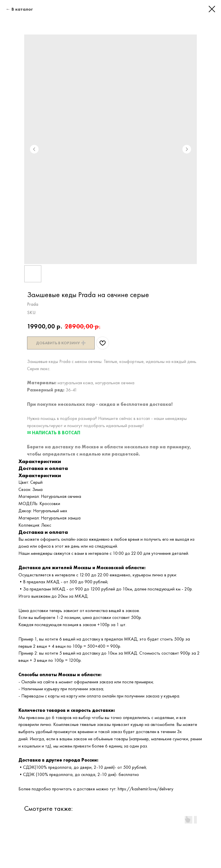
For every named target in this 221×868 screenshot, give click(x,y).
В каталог (22, 9)
